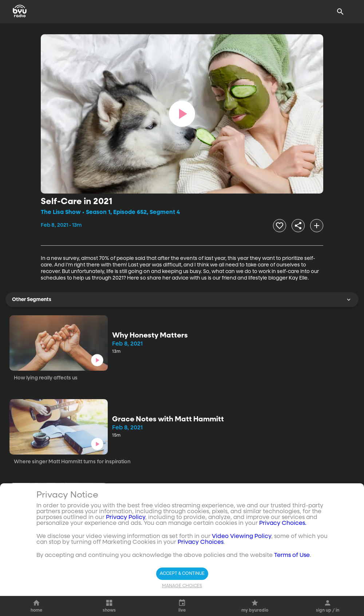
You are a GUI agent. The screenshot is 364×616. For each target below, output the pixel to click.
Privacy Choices (201, 542)
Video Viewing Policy (242, 537)
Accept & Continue (182, 574)
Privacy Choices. (283, 523)
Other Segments (182, 300)
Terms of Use (292, 555)
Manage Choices (182, 586)
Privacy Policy (126, 518)
